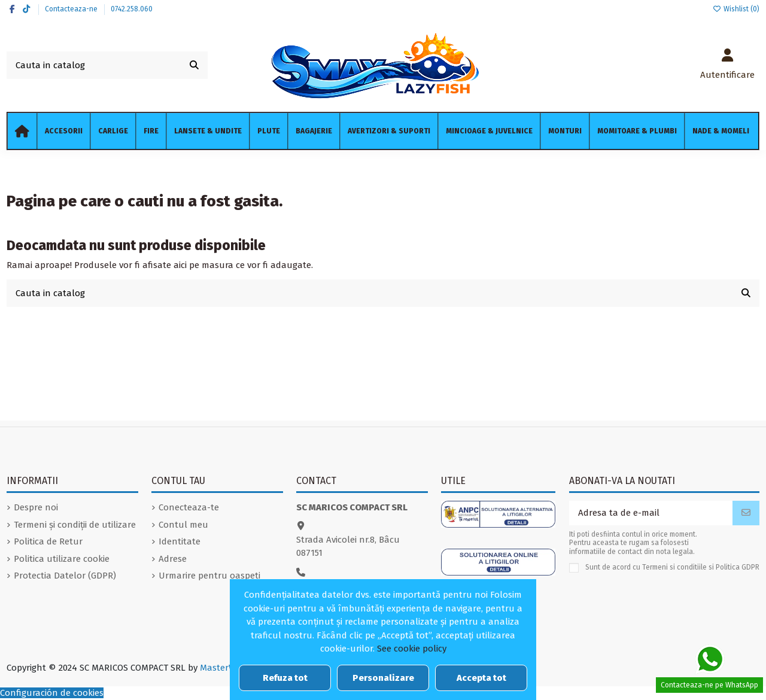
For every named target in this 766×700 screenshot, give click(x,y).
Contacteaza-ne (72, 9)
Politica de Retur (48, 541)
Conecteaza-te (189, 507)
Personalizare (383, 678)
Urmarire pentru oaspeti (209, 576)
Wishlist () (736, 9)
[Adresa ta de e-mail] (651, 513)
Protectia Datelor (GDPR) (65, 576)
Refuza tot (285, 678)
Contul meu (183, 525)
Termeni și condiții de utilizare (75, 525)
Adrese (173, 559)
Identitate (180, 541)
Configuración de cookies (52, 693)
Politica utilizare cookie (62, 559)
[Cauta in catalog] (194, 66)
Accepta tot (481, 678)
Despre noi (36, 507)
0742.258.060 (132, 9)
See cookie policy (412, 649)
